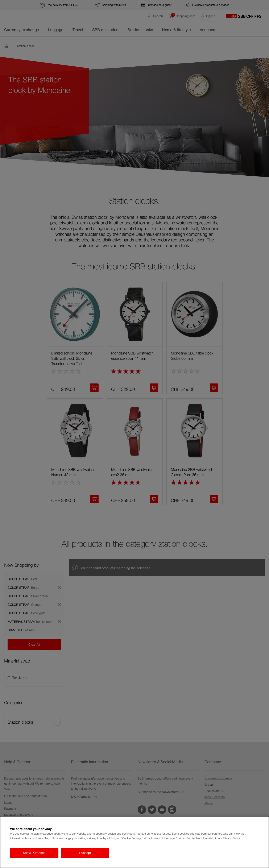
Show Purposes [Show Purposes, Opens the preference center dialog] (34, 853)
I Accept (85, 853)
